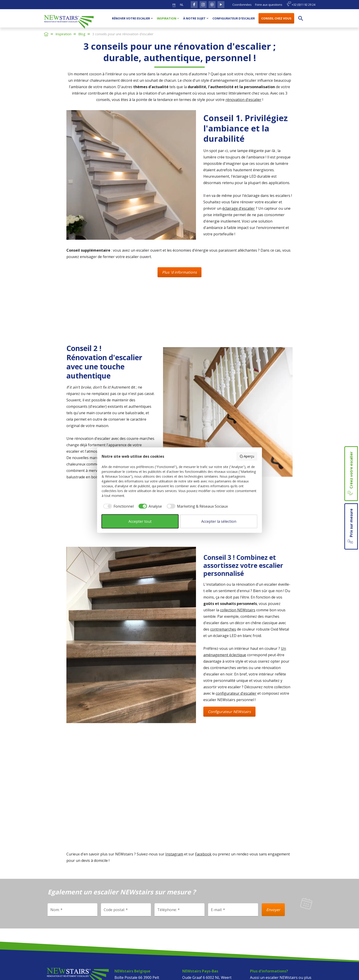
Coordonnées (242, 5)
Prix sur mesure (351, 526)
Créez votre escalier (351, 474)
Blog (82, 34)
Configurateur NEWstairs (229, 712)
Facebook (203, 854)
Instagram (174, 854)
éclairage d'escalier (239, 208)
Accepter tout (140, 521)
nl (182, 5)
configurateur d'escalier (236, 693)
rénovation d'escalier (243, 100)
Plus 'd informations (179, 272)
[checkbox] (118, 506)
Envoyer (273, 910)
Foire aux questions (269, 5)
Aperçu (247, 456)
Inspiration (63, 34)
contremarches (223, 629)
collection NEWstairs (238, 610)
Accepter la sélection (219, 521)
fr (174, 5)
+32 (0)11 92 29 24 (301, 4)
